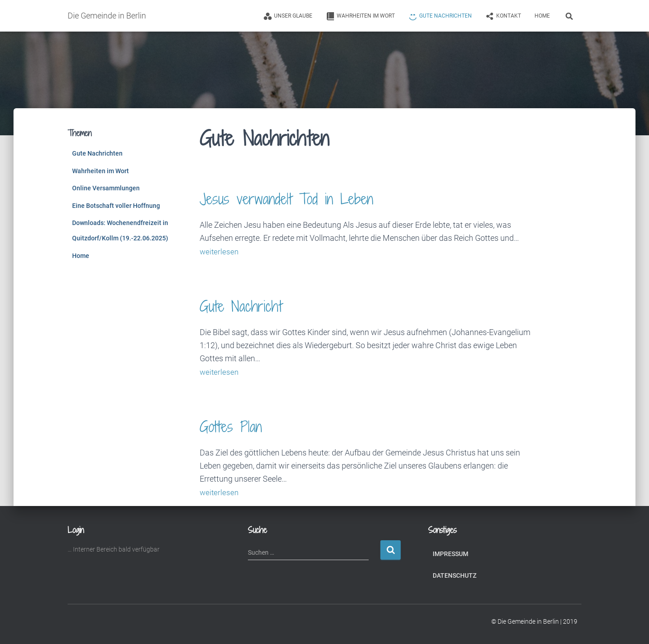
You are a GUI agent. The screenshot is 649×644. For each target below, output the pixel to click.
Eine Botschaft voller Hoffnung (116, 206)
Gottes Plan (237, 425)
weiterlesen (220, 251)
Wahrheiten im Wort (101, 171)
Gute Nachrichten (97, 153)
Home (542, 16)
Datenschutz (455, 575)
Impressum (450, 552)
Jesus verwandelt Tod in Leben (304, 198)
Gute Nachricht (249, 305)
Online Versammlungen (106, 188)
